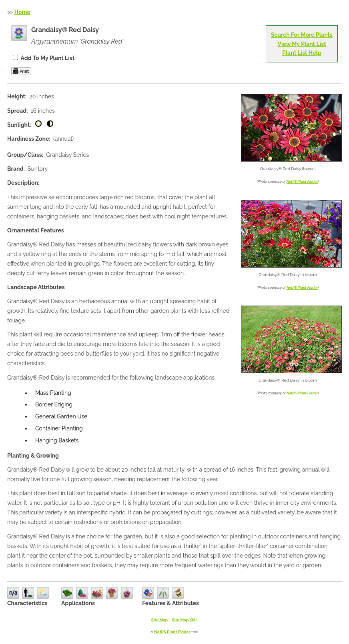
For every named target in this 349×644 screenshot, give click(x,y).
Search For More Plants (302, 35)
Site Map (160, 620)
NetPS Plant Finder (302, 182)
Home (22, 12)
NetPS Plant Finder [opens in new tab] (172, 632)
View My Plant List (302, 44)
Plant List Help (302, 53)
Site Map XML (185, 620)
